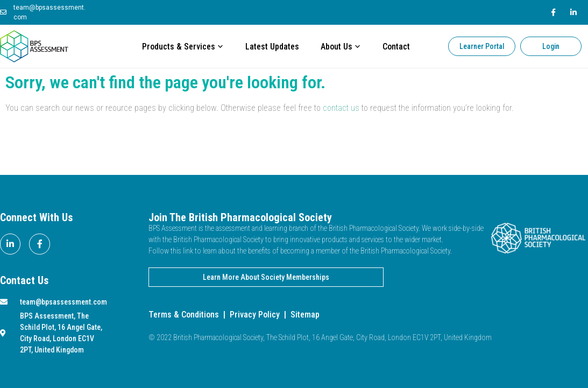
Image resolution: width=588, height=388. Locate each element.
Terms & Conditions (184, 315)
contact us (341, 108)
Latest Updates (272, 47)
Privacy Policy (255, 315)
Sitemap (305, 315)
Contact (396, 47)
